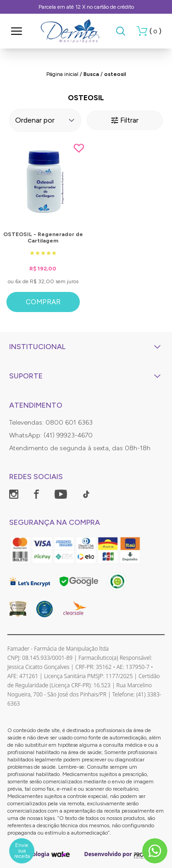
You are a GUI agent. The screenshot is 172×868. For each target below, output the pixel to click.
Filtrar (125, 120)
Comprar (43, 302)
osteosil (115, 74)
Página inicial (62, 74)
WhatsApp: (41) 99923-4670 (51, 435)
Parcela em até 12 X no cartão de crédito (86, 7)
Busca (91, 74)
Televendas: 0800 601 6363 (51, 423)
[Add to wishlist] (79, 148)
